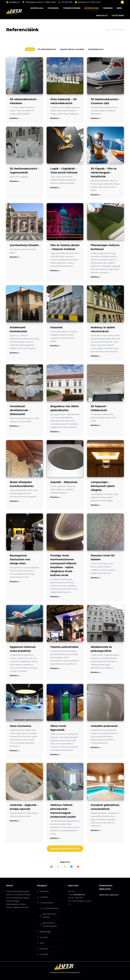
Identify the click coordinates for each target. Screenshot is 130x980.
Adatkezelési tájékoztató (109, 895)
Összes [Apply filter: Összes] (30, 49)
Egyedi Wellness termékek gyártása (50, 924)
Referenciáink (45, 932)
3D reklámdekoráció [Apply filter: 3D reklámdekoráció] (47, 49)
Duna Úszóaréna (21, 726)
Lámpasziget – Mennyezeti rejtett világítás (103, 486)
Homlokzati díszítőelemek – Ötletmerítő (20, 410)
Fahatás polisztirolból (64, 647)
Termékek (44, 937)
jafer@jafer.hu (13, 2)
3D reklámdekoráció (50, 908)
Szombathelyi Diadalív (24, 245)
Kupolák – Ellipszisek (64, 482)
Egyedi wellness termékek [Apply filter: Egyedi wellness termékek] (72, 49)
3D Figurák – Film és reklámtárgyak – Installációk (104, 173)
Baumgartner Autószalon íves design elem (20, 559)
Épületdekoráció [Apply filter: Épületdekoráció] (96, 49)
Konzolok (56, 327)
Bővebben (15, 118)
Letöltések (44, 954)
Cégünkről (44, 897)
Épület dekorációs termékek (49, 916)
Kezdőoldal (44, 891)
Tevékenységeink (45, 903)
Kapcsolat (44, 949)
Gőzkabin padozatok (104, 726)
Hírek (42, 943)
